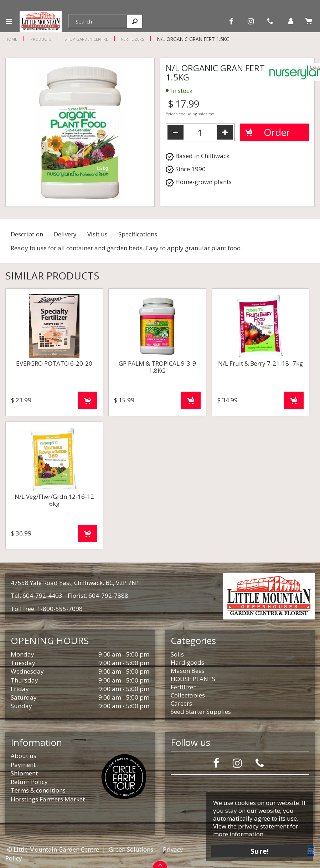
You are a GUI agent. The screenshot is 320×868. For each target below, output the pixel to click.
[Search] (98, 21)
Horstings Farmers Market (48, 799)
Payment (23, 765)
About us (24, 756)
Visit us (97, 234)
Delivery (65, 234)
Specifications (138, 234)
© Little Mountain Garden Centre (53, 849)
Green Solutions (131, 849)
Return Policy (29, 782)
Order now (87, 400)
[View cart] (309, 21)
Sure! (260, 851)
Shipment (24, 773)
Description (27, 234)
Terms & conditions (38, 790)
